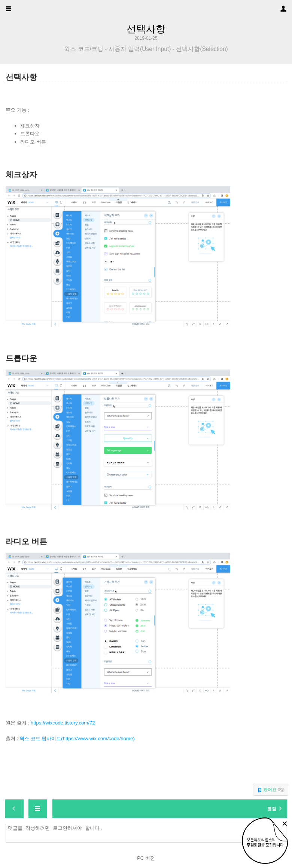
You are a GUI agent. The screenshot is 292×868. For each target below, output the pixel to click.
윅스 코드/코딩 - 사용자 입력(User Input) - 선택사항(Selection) (146, 49)
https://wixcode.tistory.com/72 (63, 723)
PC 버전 (146, 858)
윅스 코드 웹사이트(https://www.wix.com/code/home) (77, 739)
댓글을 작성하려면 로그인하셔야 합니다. (148, 833)
